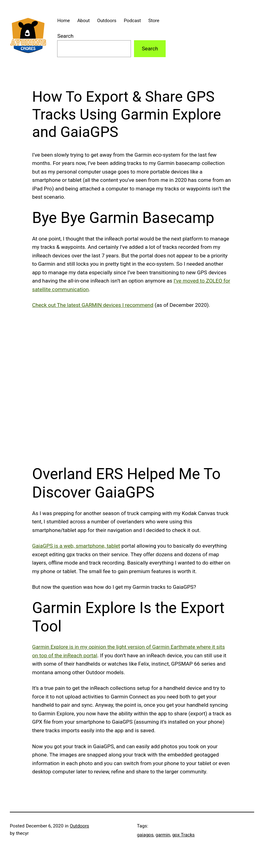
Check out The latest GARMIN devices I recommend (93, 305)
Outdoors (79, 826)
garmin (163, 835)
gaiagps (145, 835)
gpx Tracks (183, 835)
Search (65, 36)
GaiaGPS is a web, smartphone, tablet (76, 546)
